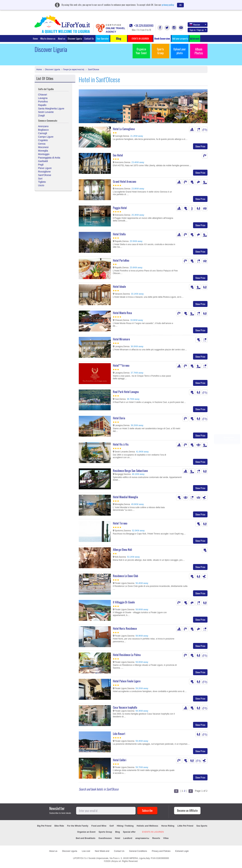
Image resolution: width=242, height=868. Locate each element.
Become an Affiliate (187, 811)
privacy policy (168, 5)
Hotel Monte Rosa (122, 313)
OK (180, 5)
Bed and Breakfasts (86, 838)
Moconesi (43, 147)
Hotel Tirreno (120, 523)
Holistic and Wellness (147, 826)
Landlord (128, 838)
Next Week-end (102, 851)
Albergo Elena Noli (122, 550)
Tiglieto (42, 182)
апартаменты (142, 838)
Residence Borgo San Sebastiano (130, 471)
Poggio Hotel (120, 208)
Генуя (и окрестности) (74, 70)
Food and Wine (99, 826)
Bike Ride (59, 826)
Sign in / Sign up (198, 30)
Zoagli (41, 115)
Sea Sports (202, 826)
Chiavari (43, 95)
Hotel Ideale (119, 287)
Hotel (117, 838)
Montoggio (44, 154)
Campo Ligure (46, 137)
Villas (166, 838)
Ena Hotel (118, 155)
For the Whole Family (78, 826)
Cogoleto (43, 140)
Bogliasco (43, 130)
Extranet (195, 38)
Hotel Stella (119, 234)
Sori (40, 179)
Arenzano (43, 126)
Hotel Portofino (121, 260)
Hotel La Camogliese (124, 129)
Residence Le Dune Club (125, 576)
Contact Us (89, 38)
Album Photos (199, 51)
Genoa (42, 144)
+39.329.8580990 (141, 26)
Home (35, 38)
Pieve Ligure (45, 168)
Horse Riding (168, 826)
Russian (198, 24)
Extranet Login (182, 851)
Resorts (156, 838)
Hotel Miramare (121, 339)
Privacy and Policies (161, 851)
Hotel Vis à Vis (121, 444)
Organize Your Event (141, 51)
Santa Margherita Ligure (51, 109)
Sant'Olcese (93, 70)
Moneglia (43, 151)
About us (62, 38)
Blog (118, 832)
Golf (112, 826)
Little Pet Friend (185, 826)
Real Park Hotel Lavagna (126, 392)
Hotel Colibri (120, 760)
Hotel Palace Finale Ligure (127, 681)
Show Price (200, 146)
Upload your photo (180, 51)
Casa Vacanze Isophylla (125, 707)
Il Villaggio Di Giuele (124, 602)
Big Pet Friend (44, 826)
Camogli (43, 133)
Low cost (86, 851)
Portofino (43, 102)
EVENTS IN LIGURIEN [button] (140, 38)
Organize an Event (86, 832)
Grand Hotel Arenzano (124, 182)
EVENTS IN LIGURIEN (153, 832)
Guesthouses (105, 838)
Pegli (41, 165)
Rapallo (42, 105)
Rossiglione (44, 172)
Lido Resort (119, 734)
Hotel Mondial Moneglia (125, 497)
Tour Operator (103, 38)
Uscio (41, 185)
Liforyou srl (116, 861)
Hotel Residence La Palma (127, 655)
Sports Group (160, 51)
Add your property (180, 38)
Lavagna (43, 98)
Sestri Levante (46, 112)
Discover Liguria (75, 38)
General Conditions (138, 851)
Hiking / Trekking (125, 826)
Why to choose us (48, 38)
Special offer (129, 832)
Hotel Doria (119, 418)
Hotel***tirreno (121, 365)
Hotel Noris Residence (125, 628)
